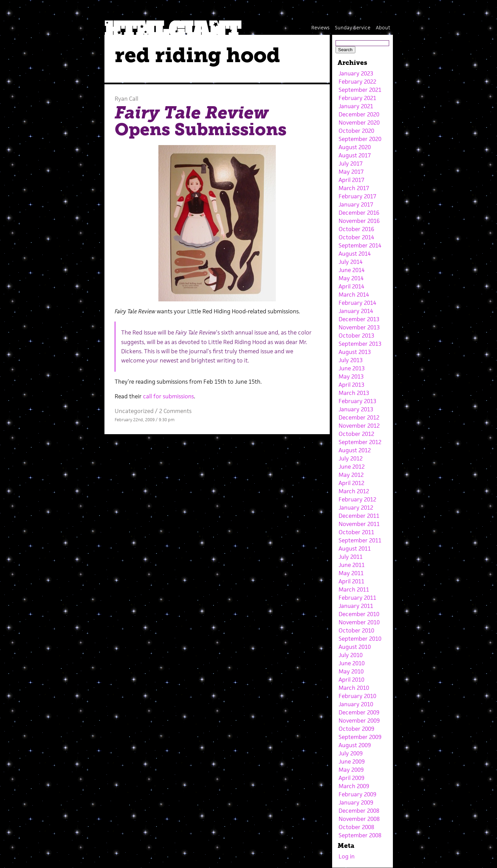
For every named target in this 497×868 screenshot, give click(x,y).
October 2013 (356, 336)
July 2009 (351, 753)
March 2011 (354, 589)
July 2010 (351, 655)
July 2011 (351, 557)
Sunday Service (353, 27)
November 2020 (359, 123)
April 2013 (351, 385)
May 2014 (351, 278)
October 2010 (356, 630)
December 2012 (359, 417)
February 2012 (357, 499)
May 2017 (351, 172)
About (383, 27)
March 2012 (354, 491)
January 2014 (356, 311)
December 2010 (359, 614)
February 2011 (357, 598)
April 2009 (351, 778)
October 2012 (356, 434)
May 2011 (351, 573)
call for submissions (168, 396)
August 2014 (355, 254)
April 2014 (351, 286)
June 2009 (352, 762)
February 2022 (357, 82)
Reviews (320, 27)
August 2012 (355, 450)
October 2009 (356, 729)
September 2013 (360, 344)
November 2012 (359, 426)
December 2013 (359, 319)
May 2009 (351, 770)
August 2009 (355, 745)
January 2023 (356, 73)
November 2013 (359, 327)
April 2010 (351, 680)
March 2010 (354, 688)
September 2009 (360, 737)
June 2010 (352, 663)
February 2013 (357, 401)
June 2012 (352, 467)
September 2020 (360, 139)
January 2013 (356, 409)
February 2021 (357, 98)
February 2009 (357, 794)
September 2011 (360, 540)
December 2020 (359, 114)
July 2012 (351, 458)
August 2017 (355, 155)
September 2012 (360, 442)
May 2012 (351, 475)
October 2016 (356, 229)
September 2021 (360, 90)
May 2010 (351, 671)
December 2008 (359, 811)
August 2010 (355, 647)
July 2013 (351, 360)
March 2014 (354, 295)
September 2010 (360, 639)
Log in (347, 856)
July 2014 (351, 262)
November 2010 (359, 622)
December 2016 (359, 213)
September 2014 (360, 245)
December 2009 (359, 712)
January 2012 (356, 508)
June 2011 (352, 565)
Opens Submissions (201, 121)
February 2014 (357, 303)
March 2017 (354, 188)
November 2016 (359, 221)
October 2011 (356, 532)
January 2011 (356, 606)
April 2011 (351, 581)
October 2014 (356, 237)
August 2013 (355, 352)
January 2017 (356, 204)
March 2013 (354, 393)
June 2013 (352, 368)
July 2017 (351, 163)
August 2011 (355, 549)
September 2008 (360, 835)
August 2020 (355, 147)
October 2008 (356, 827)
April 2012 (351, 483)
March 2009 (354, 786)
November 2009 (359, 721)
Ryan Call (126, 99)
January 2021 (356, 106)
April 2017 (351, 180)
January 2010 (356, 704)
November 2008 (359, 819)
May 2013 (351, 376)
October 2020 (356, 131)
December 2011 (359, 516)
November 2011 (359, 524)
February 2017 (357, 196)
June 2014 (352, 270)
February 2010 (357, 696)
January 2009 (356, 802)
